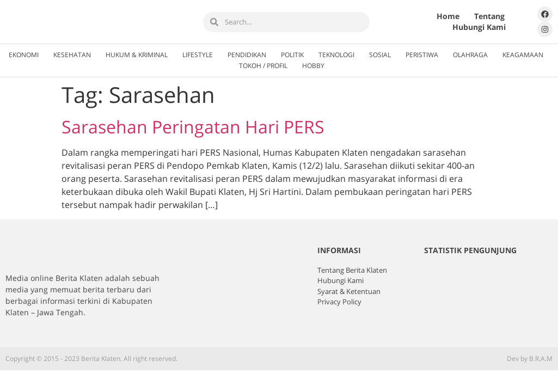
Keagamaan (523, 55)
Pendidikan (247, 55)
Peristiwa (422, 55)
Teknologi (336, 55)
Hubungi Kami (479, 27)
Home (448, 16)
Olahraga (470, 55)
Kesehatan (72, 55)
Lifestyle (198, 55)
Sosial (380, 55)
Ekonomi (24, 55)
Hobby (313, 66)
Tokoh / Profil (263, 66)
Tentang (489, 16)
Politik (292, 55)
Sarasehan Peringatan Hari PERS (193, 127)
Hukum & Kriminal (137, 55)
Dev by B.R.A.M (530, 359)
